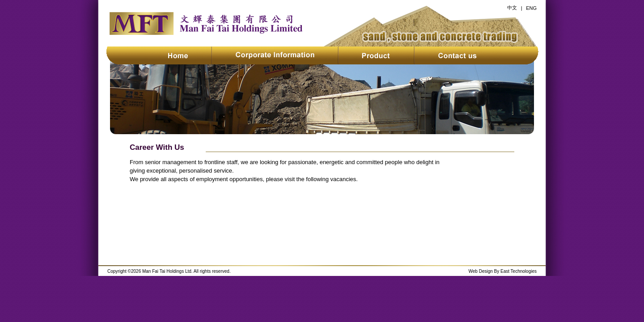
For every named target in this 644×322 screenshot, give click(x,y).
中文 (512, 8)
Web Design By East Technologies (503, 271)
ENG (531, 8)
